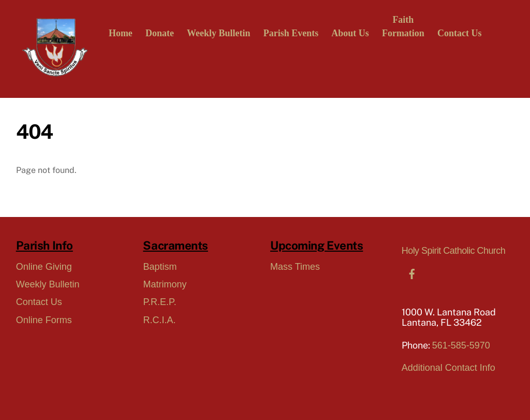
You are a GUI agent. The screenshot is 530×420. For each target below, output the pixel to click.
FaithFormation (403, 26)
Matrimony (165, 284)
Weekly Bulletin (219, 33)
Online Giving (44, 267)
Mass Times (295, 267)
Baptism (160, 267)
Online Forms (44, 320)
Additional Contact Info (448, 368)
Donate (160, 33)
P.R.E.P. (159, 302)
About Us (350, 33)
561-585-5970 (461, 345)
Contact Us (460, 33)
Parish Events (291, 33)
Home (121, 33)
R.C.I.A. (159, 320)
